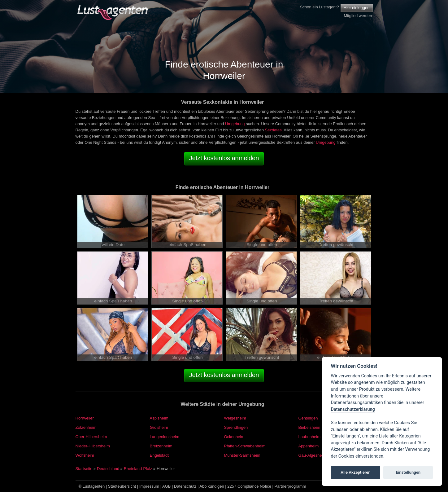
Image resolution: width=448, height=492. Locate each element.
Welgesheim (235, 418)
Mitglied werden (358, 16)
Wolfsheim (85, 455)
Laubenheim (310, 437)
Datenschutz (185, 486)
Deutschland (108, 469)
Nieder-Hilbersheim (93, 446)
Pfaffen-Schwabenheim (245, 446)
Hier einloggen (357, 8)
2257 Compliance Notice (249, 486)
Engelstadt (159, 455)
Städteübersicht (122, 486)
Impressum (149, 486)
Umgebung (235, 124)
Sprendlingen (236, 427)
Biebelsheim (309, 427)
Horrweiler (85, 418)
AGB (166, 486)
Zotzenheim (86, 427)
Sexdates (273, 130)
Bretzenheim (161, 446)
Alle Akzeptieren (355, 472)
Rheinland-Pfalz (138, 469)
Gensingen (308, 418)
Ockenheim (234, 437)
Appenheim (309, 446)
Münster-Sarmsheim (242, 455)
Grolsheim (159, 427)
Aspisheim (159, 418)
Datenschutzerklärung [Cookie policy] (353, 409)
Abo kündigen (212, 486)
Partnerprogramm (290, 486)
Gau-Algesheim (312, 455)
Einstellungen (408, 472)
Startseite (84, 469)
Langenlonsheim (165, 437)
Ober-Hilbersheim (91, 437)
